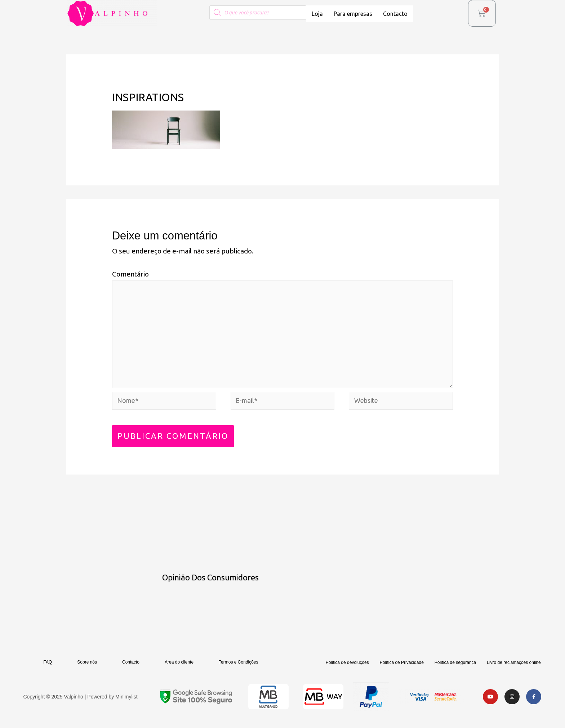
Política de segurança (455, 669)
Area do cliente (179, 668)
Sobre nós (87, 668)
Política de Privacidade (402, 669)
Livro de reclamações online (514, 669)
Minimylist (126, 703)
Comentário (130, 274)
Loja (317, 14)
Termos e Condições (238, 668)
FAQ (48, 668)
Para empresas (353, 14)
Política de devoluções (347, 669)
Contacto (395, 14)
